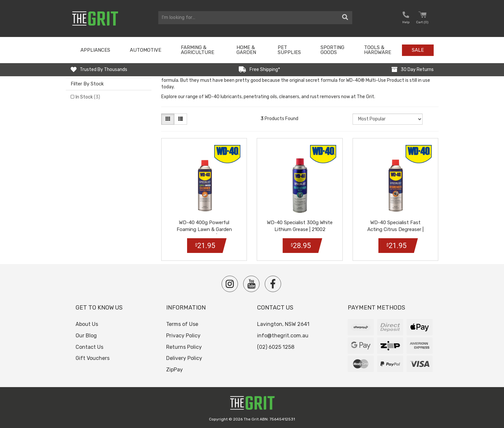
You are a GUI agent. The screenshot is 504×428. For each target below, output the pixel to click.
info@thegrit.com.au (283, 336)
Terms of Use (182, 324)
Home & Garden (246, 50)
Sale (418, 50)
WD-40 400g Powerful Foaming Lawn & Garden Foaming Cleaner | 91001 (204, 229)
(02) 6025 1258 (276, 347)
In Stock (88, 97)
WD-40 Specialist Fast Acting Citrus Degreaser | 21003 (395, 229)
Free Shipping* (265, 70)
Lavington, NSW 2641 (283, 324)
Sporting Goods (332, 50)
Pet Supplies (289, 50)
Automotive (146, 50)
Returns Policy (184, 347)
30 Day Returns (417, 70)
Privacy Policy (183, 336)
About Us (87, 324)
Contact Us (89, 347)
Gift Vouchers (93, 358)
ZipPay (174, 370)
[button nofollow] (406, 18)
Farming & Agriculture (198, 50)
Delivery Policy (184, 358)
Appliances (95, 50)
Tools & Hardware (378, 50)
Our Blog (86, 336)
